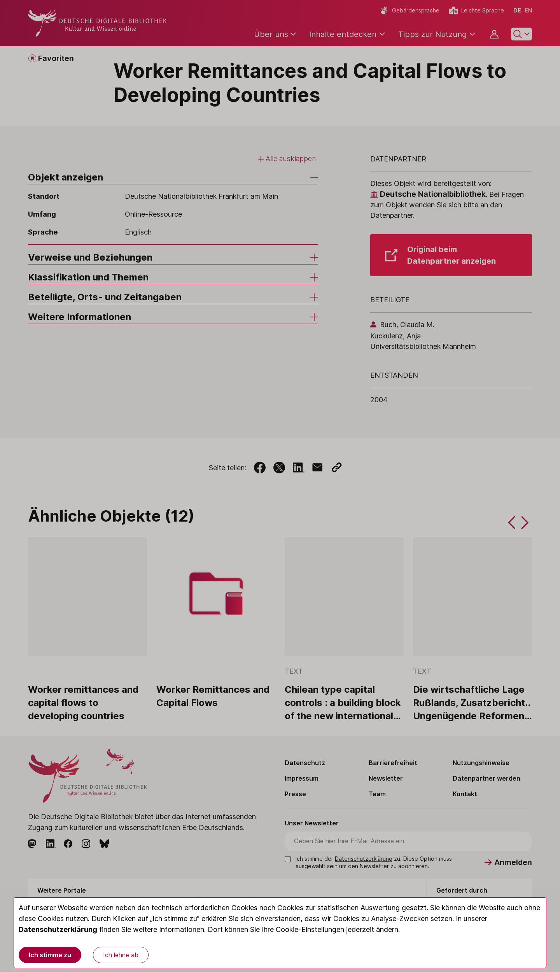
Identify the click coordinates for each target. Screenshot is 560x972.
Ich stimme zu (50, 955)
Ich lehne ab (121, 955)
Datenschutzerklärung (58, 929)
